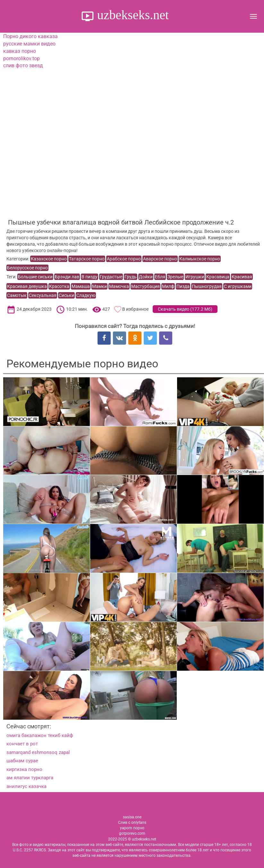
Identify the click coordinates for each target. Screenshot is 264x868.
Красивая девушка (27, 286)
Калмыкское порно (200, 259)
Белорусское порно (27, 268)
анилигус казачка (26, 786)
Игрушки (195, 277)
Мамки (99, 286)
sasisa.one (132, 817)
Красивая (242, 277)
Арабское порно (124, 259)
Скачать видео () (185, 309)
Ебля (160, 277)
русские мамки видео (29, 44)
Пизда (183, 286)
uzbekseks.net (131, 15)
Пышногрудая (207, 286)
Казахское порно (49, 259)
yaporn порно (132, 828)
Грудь (131, 277)
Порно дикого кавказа (30, 36)
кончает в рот (22, 744)
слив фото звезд (23, 66)
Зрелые (175, 277)
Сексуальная (43, 295)
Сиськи (66, 295)
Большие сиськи (35, 277)
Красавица (218, 277)
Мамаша (81, 286)
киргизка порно (24, 769)
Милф (168, 286)
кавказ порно (20, 51)
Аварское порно (160, 259)
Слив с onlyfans (132, 823)
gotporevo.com (132, 833)
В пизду (89, 277)
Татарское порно (87, 259)
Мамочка (119, 286)
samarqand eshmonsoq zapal (38, 752)
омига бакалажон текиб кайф (40, 735)
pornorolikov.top (21, 58)
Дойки (146, 277)
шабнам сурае (22, 761)
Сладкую (86, 295)
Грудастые (111, 277)
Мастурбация (145, 286)
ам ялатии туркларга (30, 778)
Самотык (17, 295)
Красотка (59, 286)
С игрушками (238, 286)
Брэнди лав (67, 277)
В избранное (135, 309)
